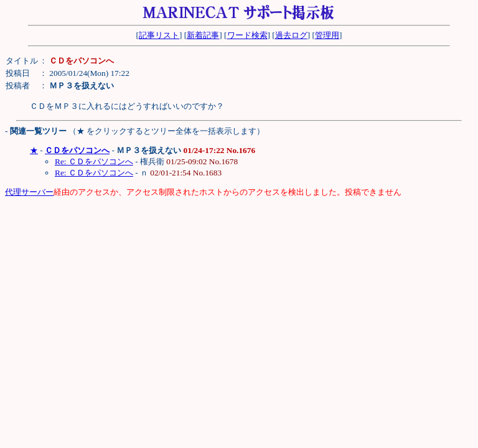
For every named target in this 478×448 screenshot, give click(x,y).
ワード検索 (247, 35)
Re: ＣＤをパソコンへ (94, 161)
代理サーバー (29, 192)
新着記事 (203, 35)
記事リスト (159, 35)
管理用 (327, 35)
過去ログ (291, 35)
